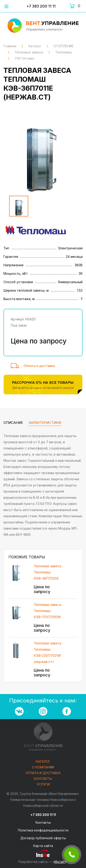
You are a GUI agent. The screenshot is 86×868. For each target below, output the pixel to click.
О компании (43, 767)
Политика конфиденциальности (43, 830)
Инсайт (60, 862)
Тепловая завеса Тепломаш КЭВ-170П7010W (47, 611)
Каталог (43, 762)
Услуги (43, 785)
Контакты (43, 779)
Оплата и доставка (39, 366)
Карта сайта (43, 846)
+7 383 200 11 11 (41, 6)
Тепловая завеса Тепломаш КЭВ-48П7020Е (47, 572)
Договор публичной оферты (43, 838)
